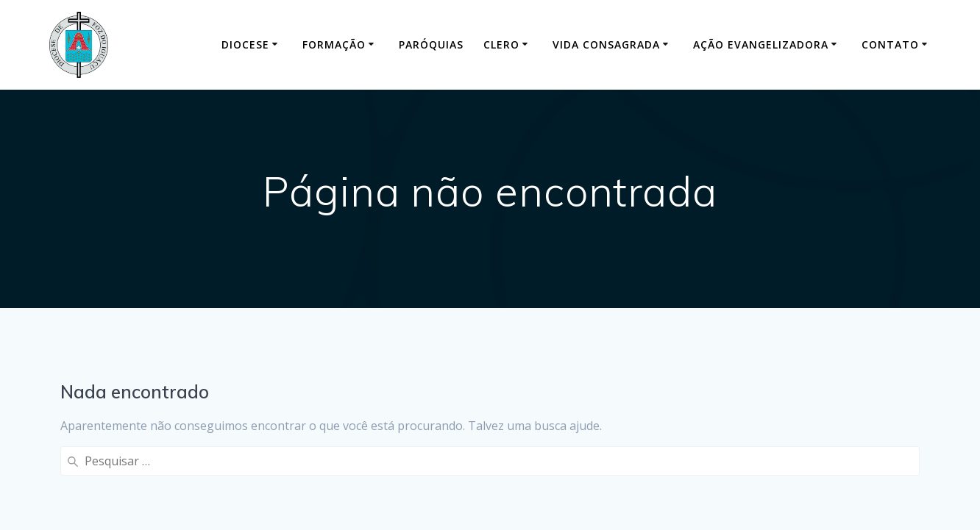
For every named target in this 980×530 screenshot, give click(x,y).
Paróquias (431, 44)
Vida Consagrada (606, 44)
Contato (890, 44)
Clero (501, 44)
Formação (334, 44)
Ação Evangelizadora (761, 44)
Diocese (245, 44)
